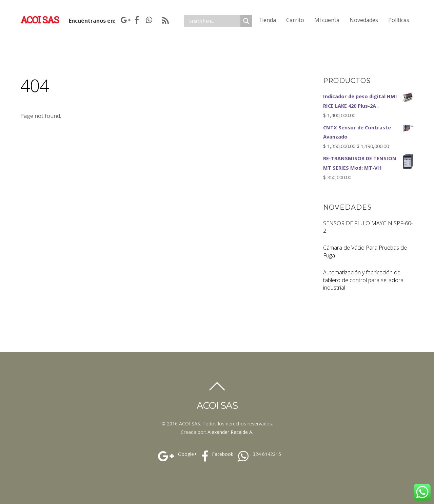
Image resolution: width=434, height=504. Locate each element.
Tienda (267, 20)
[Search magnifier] (246, 21)
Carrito (295, 20)
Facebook (216, 454)
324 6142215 (259, 454)
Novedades (364, 20)
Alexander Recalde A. (230, 432)
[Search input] (214, 21)
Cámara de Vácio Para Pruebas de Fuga (365, 251)
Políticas (399, 20)
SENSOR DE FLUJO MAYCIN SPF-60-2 (368, 227)
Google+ (176, 454)
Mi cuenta (327, 20)
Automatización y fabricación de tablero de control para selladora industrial (363, 280)
